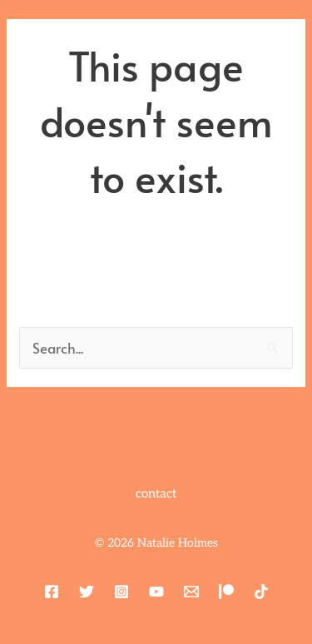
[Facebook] (52, 592)
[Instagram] (121, 592)
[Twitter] (87, 592)
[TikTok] (261, 592)
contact (156, 493)
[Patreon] (226, 592)
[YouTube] (156, 592)
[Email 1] (191, 592)
